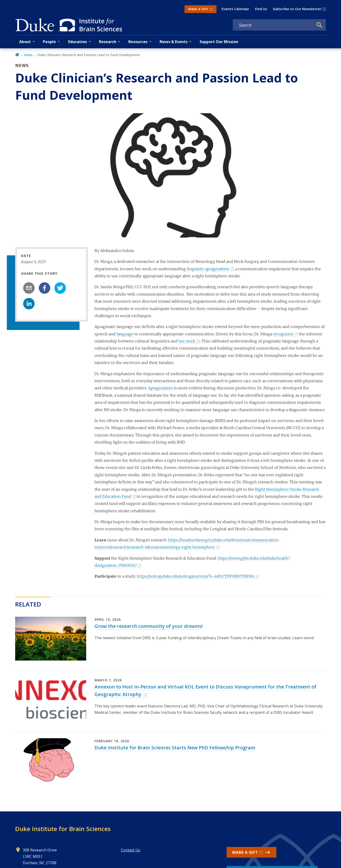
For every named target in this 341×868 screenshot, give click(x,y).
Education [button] (78, 42)
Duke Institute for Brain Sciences (63, 829)
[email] (29, 288)
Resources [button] (138, 42)
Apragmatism (160, 388)
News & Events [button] (174, 42)
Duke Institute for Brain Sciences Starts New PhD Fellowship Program (175, 748)
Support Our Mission (219, 42)
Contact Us (130, 850)
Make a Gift (198, 9)
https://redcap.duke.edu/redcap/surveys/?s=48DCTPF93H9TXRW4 (196, 576)
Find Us (261, 9)
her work (187, 341)
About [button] (25, 42)
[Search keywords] (273, 25)
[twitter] (60, 288)
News (28, 55)
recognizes (283, 334)
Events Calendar (235, 9)
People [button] (49, 42)
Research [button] (108, 42)
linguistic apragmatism (208, 269)
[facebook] (45, 288)
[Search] (319, 25)
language (125, 334)
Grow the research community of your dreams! (149, 626)
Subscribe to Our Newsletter (297, 9)
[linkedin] (29, 304)
